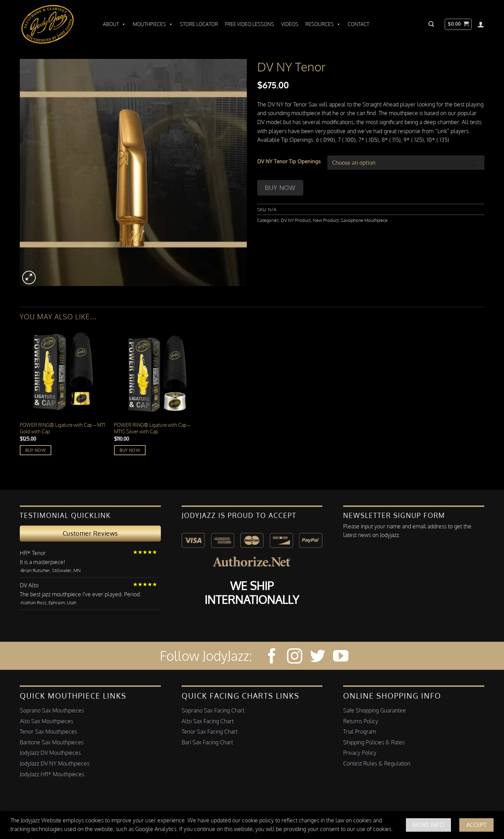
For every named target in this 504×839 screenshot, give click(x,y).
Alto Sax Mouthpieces (46, 721)
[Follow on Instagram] (295, 657)
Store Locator (199, 24)
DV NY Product (296, 220)
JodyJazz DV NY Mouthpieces (55, 763)
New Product (326, 220)
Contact (358, 24)
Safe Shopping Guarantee (375, 710)
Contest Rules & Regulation (377, 763)
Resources (323, 24)
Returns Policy (361, 721)
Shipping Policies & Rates (374, 742)
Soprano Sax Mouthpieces (52, 710)
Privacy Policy (360, 753)
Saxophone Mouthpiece (364, 220)
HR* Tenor (33, 553)
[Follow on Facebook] (272, 657)
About (114, 24)
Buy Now (280, 188)
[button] (431, 24)
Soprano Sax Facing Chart (213, 710)
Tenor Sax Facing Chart (210, 732)
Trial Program (360, 732)
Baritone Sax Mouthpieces (52, 742)
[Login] (481, 24)
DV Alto (29, 585)
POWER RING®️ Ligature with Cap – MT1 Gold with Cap (62, 428)
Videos (290, 24)
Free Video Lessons (250, 24)
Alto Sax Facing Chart (208, 721)
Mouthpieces (153, 24)
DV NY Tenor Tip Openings (289, 162)
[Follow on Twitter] (318, 657)
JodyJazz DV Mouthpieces (50, 753)
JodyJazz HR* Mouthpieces (52, 774)
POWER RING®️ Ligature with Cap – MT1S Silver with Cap (152, 428)
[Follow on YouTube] (341, 657)
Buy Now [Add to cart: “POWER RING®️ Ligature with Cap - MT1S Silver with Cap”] (130, 450)
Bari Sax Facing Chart (207, 742)
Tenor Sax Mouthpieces (48, 732)
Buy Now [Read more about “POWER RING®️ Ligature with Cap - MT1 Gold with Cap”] (36, 450)
